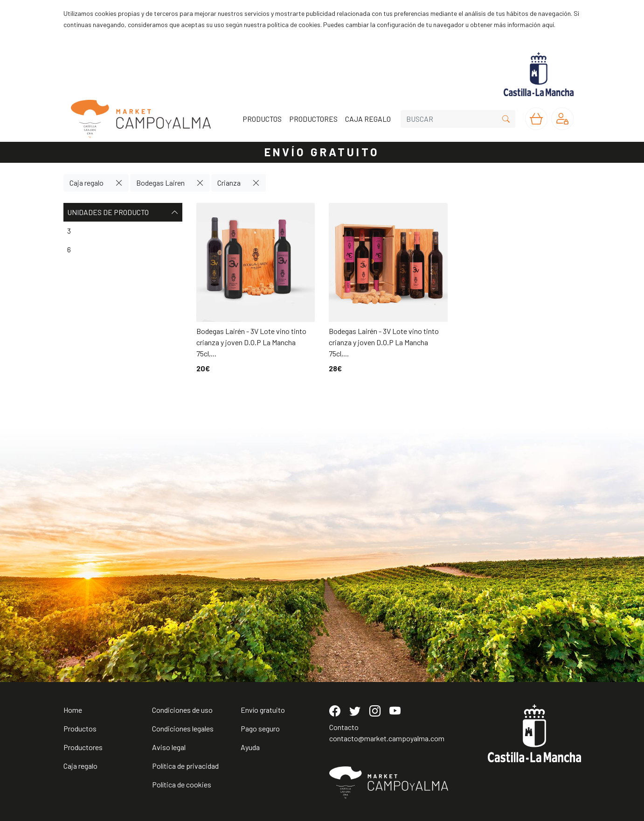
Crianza (229, 183)
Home (73, 710)
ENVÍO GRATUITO (322, 152)
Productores (83, 747)
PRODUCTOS (262, 119)
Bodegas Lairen (160, 183)
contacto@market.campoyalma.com (387, 738)
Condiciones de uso (182, 710)
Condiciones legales (183, 728)
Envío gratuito (263, 710)
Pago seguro (260, 728)
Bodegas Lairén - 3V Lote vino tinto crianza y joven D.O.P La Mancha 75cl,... (251, 342)
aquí (548, 24)
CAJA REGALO (368, 119)
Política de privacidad (185, 766)
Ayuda (250, 747)
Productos (80, 728)
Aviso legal (169, 747)
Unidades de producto (123, 212)
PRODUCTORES (313, 119)
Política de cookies (182, 784)
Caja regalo (87, 183)
